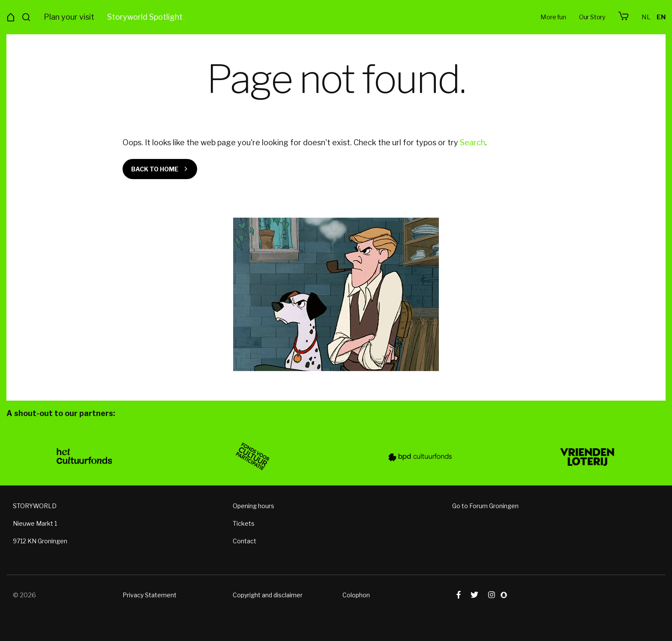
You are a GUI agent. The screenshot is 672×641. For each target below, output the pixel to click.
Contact (244, 541)
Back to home (155, 169)
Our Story (592, 17)
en (661, 17)
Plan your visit (69, 17)
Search (472, 142)
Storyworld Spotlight (145, 17)
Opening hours (253, 505)
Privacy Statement (150, 595)
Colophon (356, 595)
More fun (553, 17)
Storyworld (336, 17)
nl (646, 17)
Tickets (244, 523)
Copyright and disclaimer (268, 595)
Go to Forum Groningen (485, 505)
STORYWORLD (35, 505)
